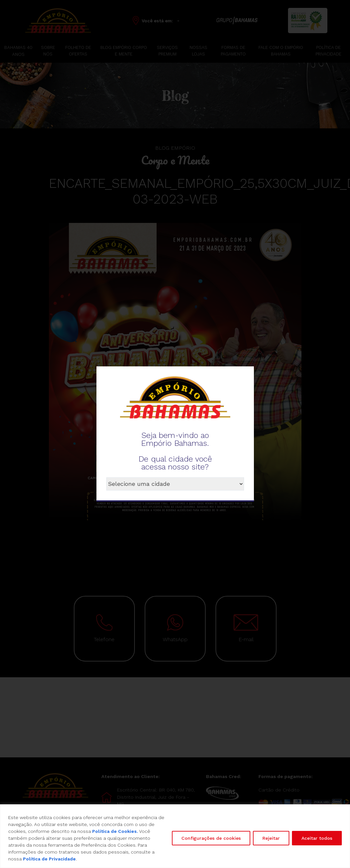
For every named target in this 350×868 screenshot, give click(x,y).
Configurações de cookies (211, 838)
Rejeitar (271, 838)
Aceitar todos (317, 838)
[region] (175, 836)
